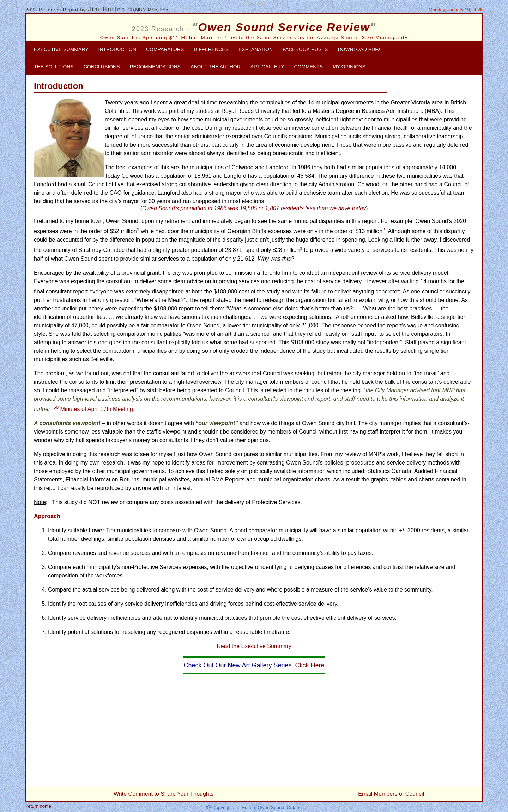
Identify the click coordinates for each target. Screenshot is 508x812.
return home (39, 806)
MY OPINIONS (349, 67)
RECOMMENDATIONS (155, 67)
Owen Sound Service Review (284, 27)
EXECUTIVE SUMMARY (61, 49)
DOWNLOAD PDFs (359, 49)
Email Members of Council (391, 794)
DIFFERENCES (211, 49)
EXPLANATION (256, 49)
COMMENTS (308, 67)
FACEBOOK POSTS (305, 49)
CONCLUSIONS (102, 67)
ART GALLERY (267, 67)
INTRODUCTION (117, 49)
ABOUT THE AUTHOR (216, 67)
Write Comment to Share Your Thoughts (164, 794)
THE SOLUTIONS (54, 67)
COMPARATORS (165, 49)
